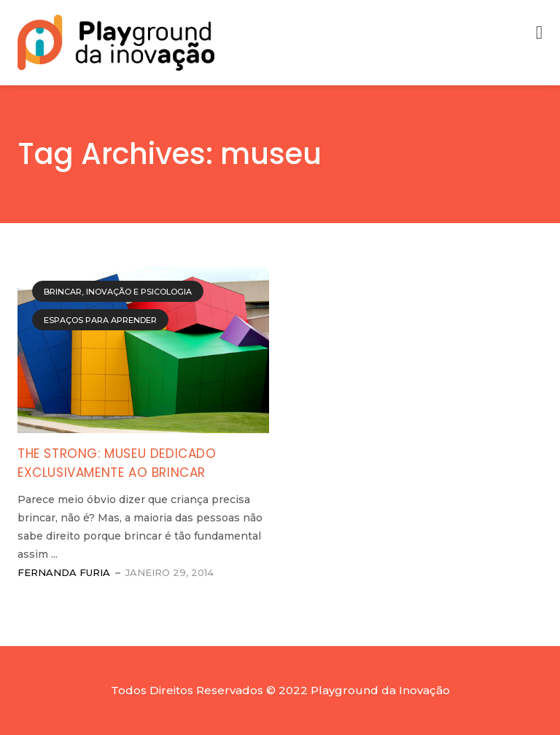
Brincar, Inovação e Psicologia (118, 292)
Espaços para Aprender (100, 320)
